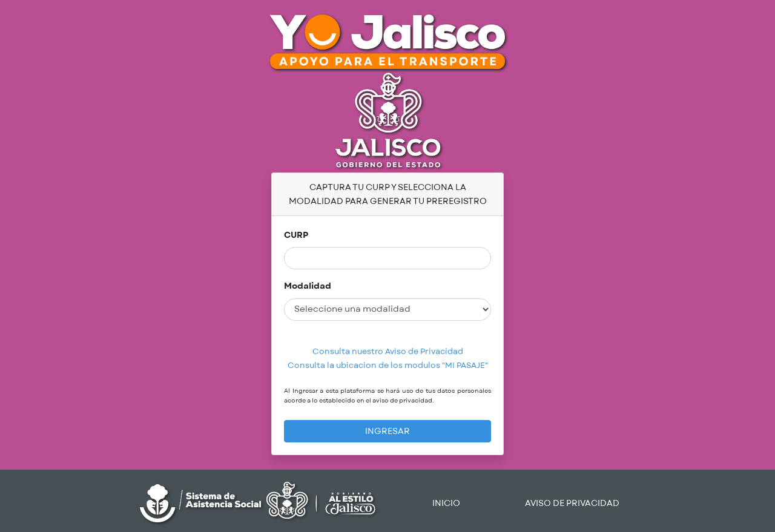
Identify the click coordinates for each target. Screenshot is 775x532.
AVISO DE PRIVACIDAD (572, 503)
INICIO (446, 503)
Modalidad (308, 286)
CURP (296, 235)
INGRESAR (387, 431)
